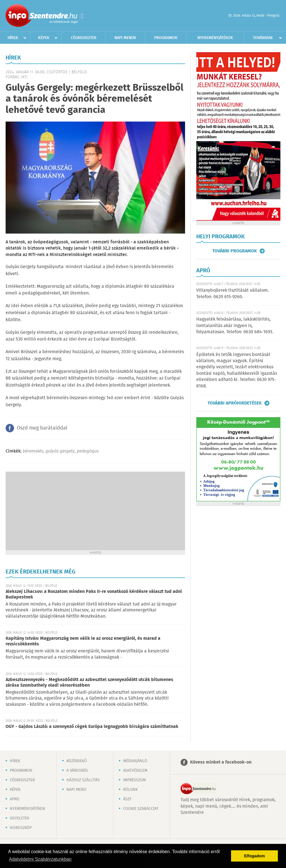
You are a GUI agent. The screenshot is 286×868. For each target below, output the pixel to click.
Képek (44, 38)
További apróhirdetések (235, 403)
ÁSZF (127, 799)
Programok (166, 38)
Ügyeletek (19, 818)
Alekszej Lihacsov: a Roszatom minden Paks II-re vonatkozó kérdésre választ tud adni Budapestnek (94, 594)
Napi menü (76, 790)
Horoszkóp (21, 828)
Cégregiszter (84, 38)
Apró (15, 799)
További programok (235, 251)
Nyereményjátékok (215, 38)
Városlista (82, 16)
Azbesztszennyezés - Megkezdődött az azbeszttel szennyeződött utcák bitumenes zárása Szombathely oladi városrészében (89, 683)
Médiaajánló (135, 761)
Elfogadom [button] (255, 856)
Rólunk (130, 790)
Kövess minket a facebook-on (221, 762)
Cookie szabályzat (141, 809)
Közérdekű (77, 761)
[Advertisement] (95, 511)
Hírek (13, 38)
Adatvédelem (135, 771)
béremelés (33, 451)
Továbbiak (263, 38)
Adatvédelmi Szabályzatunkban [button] (40, 859)
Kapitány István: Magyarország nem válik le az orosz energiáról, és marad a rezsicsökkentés (83, 641)
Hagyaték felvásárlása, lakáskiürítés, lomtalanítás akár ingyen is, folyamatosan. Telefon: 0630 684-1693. (235, 326)
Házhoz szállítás (83, 780)
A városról (77, 771)
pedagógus (88, 451)
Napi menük (125, 38)
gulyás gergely (60, 451)
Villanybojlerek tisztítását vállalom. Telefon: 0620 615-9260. (233, 293)
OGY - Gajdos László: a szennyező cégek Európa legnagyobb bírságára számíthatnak (92, 727)
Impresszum (134, 780)
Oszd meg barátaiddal (42, 428)
